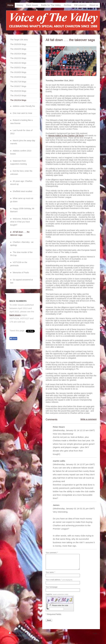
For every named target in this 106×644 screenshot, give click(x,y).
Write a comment (88, 419)
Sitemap (20, 633)
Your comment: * (52, 553)
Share (13, 339)
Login (95, 633)
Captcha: (57, 594)
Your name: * (50, 572)
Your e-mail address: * (59, 580)
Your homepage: (52, 587)
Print (12, 633)
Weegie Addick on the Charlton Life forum (66, 136)
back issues (15, 315)
